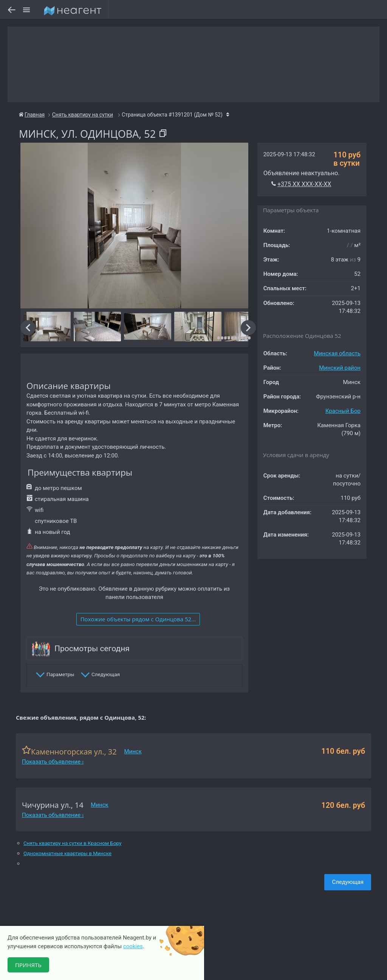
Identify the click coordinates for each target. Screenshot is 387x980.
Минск (133, 751)
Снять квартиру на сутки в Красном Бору (73, 843)
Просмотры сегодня (92, 649)
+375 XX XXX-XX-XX (304, 184)
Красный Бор (343, 411)
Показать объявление (53, 762)
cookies (133, 946)
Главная (32, 115)
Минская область (337, 353)
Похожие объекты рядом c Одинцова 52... (138, 619)
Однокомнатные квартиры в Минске (67, 853)
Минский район (340, 368)
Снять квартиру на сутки (83, 115)
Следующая (348, 882)
